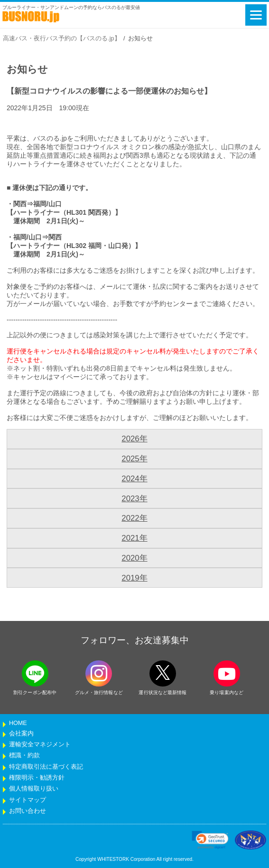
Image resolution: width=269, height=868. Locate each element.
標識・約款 (24, 755)
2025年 (134, 459)
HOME (18, 723)
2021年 (134, 538)
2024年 (134, 479)
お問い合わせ (28, 811)
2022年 (134, 518)
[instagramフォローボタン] (99, 673)
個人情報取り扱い (34, 789)
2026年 (134, 439)
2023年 (134, 499)
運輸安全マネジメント (40, 744)
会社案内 (21, 734)
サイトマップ (28, 800)
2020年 (134, 558)
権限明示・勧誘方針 (37, 778)
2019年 (134, 578)
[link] (210, 840)
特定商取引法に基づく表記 (46, 767)
